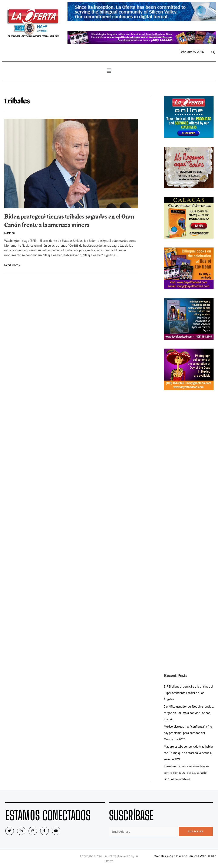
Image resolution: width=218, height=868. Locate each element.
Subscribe (196, 831)
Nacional (10, 233)
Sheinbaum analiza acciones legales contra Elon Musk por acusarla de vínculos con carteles (188, 773)
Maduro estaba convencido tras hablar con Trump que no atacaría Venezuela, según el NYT (186, 753)
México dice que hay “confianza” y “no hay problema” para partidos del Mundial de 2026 (188, 733)
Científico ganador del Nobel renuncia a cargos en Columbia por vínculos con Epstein (187, 713)
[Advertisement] (189, 463)
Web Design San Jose (168, 856)
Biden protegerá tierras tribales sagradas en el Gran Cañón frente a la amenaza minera (69, 221)
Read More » (13, 265)
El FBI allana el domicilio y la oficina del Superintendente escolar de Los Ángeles (188, 693)
